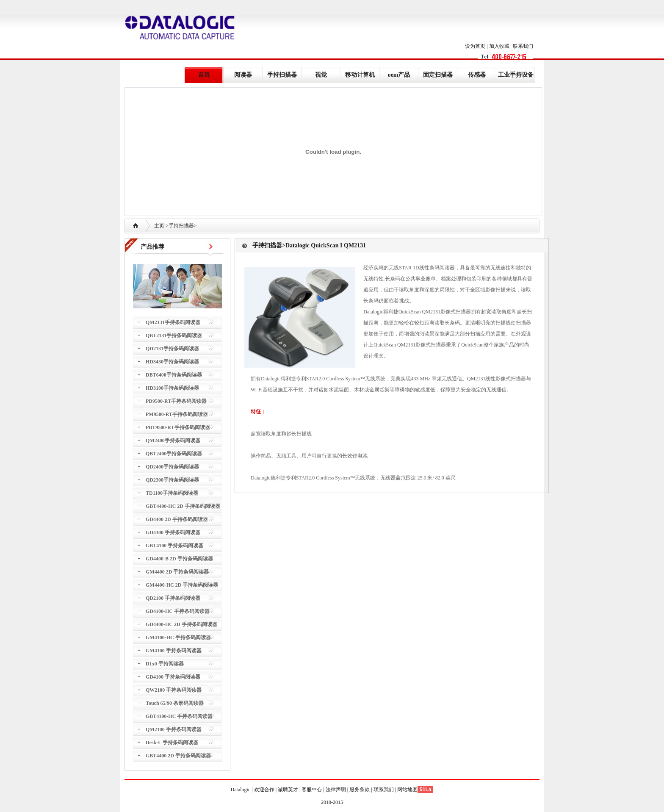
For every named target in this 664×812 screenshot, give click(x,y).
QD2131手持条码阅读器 (172, 349)
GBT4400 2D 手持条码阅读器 (178, 756)
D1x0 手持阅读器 (165, 664)
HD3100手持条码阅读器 (172, 388)
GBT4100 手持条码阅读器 (174, 546)
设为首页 (475, 46)
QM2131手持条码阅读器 (173, 322)
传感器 (477, 75)
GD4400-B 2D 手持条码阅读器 (179, 559)
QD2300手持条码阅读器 (172, 480)
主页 (159, 226)
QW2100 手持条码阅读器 (174, 690)
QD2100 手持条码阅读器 (173, 598)
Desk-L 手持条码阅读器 (172, 743)
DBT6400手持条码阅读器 (174, 375)
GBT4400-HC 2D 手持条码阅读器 (183, 506)
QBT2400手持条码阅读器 (174, 454)
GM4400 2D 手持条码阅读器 (177, 572)
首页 (204, 75)
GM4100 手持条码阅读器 (174, 651)
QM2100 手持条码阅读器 (174, 729)
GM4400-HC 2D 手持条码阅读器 (182, 585)
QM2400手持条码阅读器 (173, 441)
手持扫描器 (282, 75)
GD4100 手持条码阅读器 (173, 677)
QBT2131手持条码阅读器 (174, 335)
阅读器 (243, 75)
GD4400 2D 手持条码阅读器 (177, 519)
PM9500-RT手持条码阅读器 (177, 414)
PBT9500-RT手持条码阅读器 (178, 427)
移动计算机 (360, 75)
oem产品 (399, 75)
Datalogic (241, 790)
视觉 (321, 75)
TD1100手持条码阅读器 (172, 493)
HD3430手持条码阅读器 (172, 362)
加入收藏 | (501, 46)
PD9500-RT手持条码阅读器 (176, 401)
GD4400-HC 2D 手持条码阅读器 (181, 624)
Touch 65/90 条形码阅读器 (175, 703)
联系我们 (523, 46)
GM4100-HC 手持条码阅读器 (178, 637)
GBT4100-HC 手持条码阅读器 (179, 716)
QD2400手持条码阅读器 (172, 467)
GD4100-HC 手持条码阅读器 (178, 611)
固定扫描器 (438, 75)
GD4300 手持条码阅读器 (173, 532)
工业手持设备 (516, 75)
